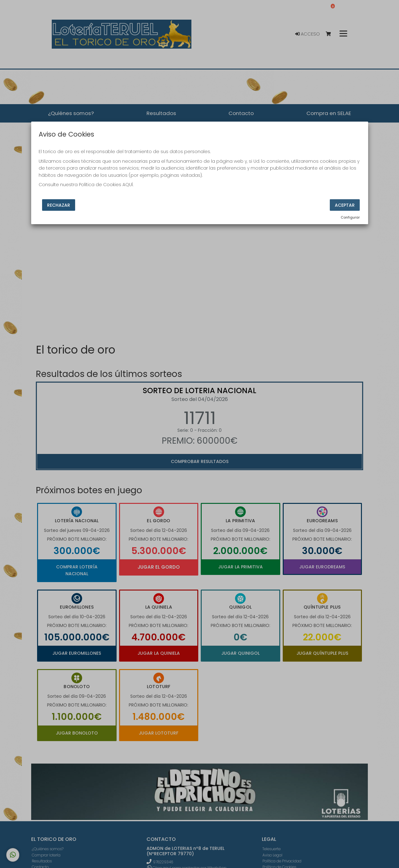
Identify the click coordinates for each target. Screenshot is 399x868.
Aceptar (345, 205)
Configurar (350, 217)
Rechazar (59, 205)
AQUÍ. (128, 185)
